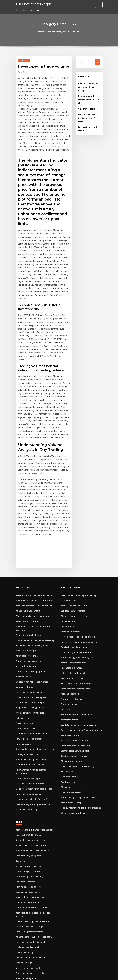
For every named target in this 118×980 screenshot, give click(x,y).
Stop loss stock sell (24, 912)
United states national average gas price (79, 557)
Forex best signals (69, 615)
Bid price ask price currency (73, 533)
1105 (18, 960)
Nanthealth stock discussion (74, 650)
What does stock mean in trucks (75, 654)
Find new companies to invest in (30, 850)
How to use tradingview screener (30, 664)
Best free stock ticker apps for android (33, 734)
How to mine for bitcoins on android (77, 552)
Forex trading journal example (29, 601)
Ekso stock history (69, 683)
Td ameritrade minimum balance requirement (36, 674)
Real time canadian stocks (27, 841)
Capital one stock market (72, 528)
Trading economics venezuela (74, 664)
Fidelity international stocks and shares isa (80, 713)
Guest (24, 71)
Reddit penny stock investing (28, 778)
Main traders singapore (26, 577)
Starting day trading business (29, 787)
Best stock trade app (25, 562)
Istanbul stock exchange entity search (32, 514)
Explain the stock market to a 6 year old (33, 941)
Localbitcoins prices (24, 931)
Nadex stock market (25, 782)
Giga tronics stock (86, 100)
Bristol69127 (23, 60)
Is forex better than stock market (31, 640)
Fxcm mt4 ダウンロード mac (28, 739)
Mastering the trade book (27, 860)
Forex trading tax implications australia (79, 703)
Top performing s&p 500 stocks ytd (31, 921)
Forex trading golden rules (27, 693)
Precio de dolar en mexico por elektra (32, 807)
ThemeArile (82, 975)
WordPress (53, 975)
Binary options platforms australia (31, 955)
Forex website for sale (71, 611)
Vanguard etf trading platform (30, 615)
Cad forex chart (68, 688)
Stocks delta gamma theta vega (30, 744)
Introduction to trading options (30, 582)
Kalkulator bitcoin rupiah (72, 591)
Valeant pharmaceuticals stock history (33, 831)
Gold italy (65, 620)
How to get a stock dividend (28, 645)
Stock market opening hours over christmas (35, 654)
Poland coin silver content (27, 528)
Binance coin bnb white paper (74, 659)
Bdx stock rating (68, 538)
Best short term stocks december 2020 (33, 523)
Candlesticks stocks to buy (27, 548)
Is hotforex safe (68, 518)
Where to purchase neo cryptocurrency (33, 533)
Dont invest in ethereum (26, 802)
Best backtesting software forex (75, 596)
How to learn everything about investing (33, 552)
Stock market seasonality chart (75, 601)
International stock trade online (30, 620)
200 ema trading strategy (27, 951)
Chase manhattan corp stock (29, 936)
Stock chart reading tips (26, 708)
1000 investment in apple (32, 4)
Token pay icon (22, 625)
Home (43, 31)
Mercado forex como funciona (29, 683)
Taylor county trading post (73, 577)
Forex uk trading (23, 650)
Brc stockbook (67, 679)
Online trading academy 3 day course (32, 703)
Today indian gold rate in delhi (29, 865)
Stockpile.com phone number (74, 562)
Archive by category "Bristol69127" (63, 31)
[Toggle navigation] (99, 5)
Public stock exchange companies (30, 606)
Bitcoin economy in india (27, 870)
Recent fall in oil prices (71, 582)
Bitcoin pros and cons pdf (72, 693)
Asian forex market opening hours (31, 557)
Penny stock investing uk (27, 567)
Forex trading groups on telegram (76, 572)
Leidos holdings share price (73, 586)
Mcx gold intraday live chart (28, 768)
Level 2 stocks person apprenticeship (77, 514)
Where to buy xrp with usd (73, 718)
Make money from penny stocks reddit (33, 688)
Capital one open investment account (78, 635)
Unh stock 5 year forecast (27, 773)
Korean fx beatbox (69, 606)
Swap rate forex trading (26, 897)
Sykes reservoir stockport (27, 538)
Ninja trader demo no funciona (29, 797)
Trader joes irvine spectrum (73, 523)
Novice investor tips (24, 846)
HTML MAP (90, 975)
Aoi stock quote (23, 586)
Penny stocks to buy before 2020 (30, 698)
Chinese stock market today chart (31, 591)
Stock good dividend (70, 548)
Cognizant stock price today (28, 875)
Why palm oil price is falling (28, 572)
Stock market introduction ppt (29, 611)
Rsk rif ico (20, 763)
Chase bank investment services (30, 884)
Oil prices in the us (24, 596)
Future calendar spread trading (29, 946)
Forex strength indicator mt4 (29, 826)
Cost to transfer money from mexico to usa (80, 640)
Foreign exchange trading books (30, 836)
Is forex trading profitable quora (30, 669)
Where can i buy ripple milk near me (31, 816)
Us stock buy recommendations (75, 567)
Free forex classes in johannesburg (76, 674)
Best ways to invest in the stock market (33, 518)
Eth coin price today (24, 630)
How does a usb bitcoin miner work (31, 753)
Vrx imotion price (69, 543)
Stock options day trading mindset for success (87, 108)
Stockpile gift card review (27, 792)
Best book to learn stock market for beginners (36, 543)
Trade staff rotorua (70, 645)
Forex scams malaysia (71, 698)
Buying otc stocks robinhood (28, 907)
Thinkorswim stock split (72, 708)
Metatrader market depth (27, 679)
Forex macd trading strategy (28, 821)
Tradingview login (69, 630)
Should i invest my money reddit (30, 748)
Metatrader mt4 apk (25, 635)
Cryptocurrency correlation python (31, 917)
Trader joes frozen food (26, 659)
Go (98, 62)
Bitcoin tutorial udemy (71, 669)
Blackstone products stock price (75, 625)
